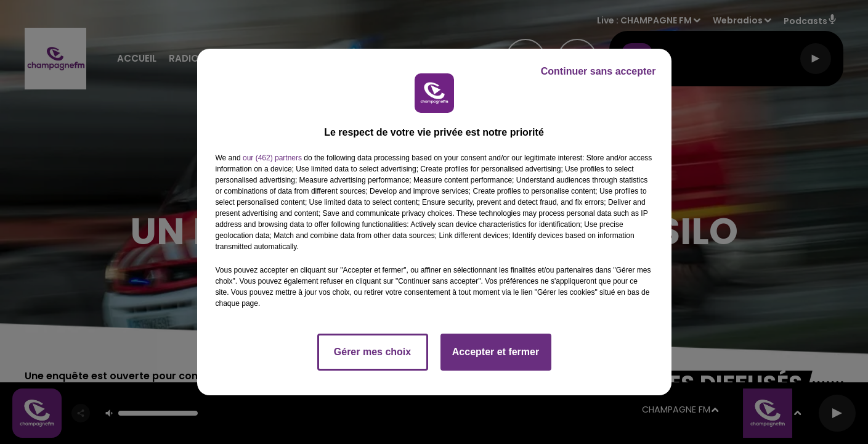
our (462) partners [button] (272, 158)
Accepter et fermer (496, 352)
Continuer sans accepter (598, 71)
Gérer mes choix (372, 352)
